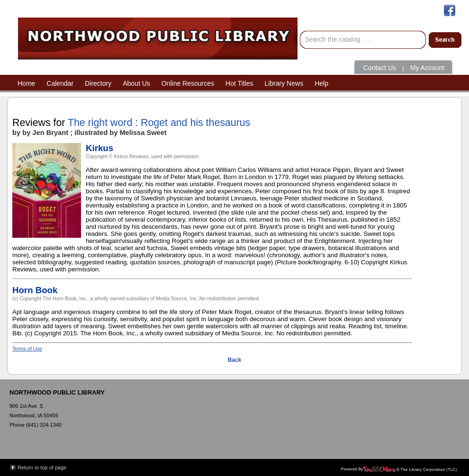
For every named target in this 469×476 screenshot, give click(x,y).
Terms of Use (27, 349)
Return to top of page (42, 467)
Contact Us (380, 68)
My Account (427, 68)
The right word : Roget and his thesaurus (159, 123)
